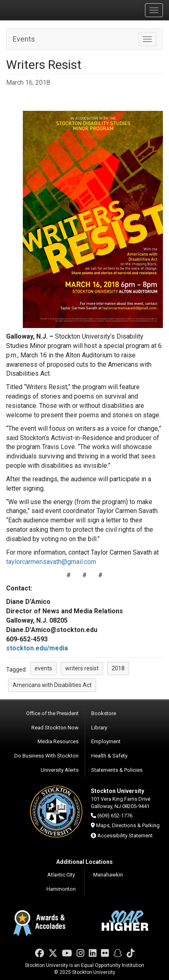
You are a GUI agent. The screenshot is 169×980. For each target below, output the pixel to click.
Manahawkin (108, 875)
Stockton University (45, 10)
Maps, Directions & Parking (128, 825)
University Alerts (60, 770)
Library (99, 728)
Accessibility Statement (125, 836)
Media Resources (58, 741)
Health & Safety (109, 756)
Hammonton (61, 889)
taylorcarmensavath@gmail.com (51, 562)
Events (24, 39)
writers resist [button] (82, 668)
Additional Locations (84, 862)
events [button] (43, 668)
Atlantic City (61, 875)
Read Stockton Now (55, 728)
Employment (106, 741)
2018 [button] (118, 668)
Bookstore (104, 713)
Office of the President (52, 713)
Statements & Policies (117, 770)
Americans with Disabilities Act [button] (52, 685)
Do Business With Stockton (46, 756)
